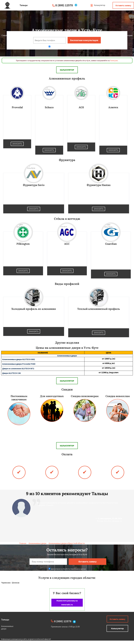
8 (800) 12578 (64, 5)
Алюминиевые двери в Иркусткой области (67, 543)
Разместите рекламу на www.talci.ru (67, 603)
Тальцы (5, 620)
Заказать (17, 144)
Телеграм (114, 60)
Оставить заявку (123, 5)
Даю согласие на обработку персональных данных (67, 47)
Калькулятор (98, 5)
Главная (23, 543)
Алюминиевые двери (37, 543)
